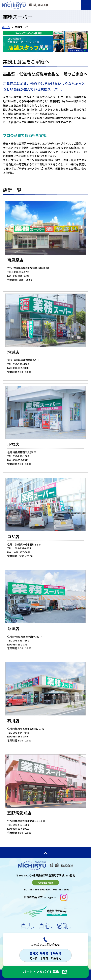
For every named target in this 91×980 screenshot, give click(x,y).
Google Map (46, 883)
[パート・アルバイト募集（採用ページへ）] (45, 972)
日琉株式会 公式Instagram (46, 897)
